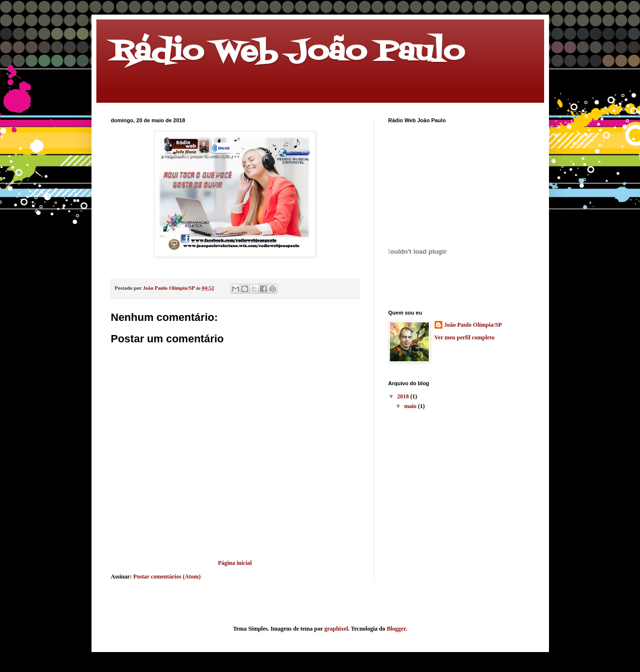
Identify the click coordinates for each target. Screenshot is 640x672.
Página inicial (235, 563)
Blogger (396, 629)
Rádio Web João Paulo (288, 52)
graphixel (336, 629)
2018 (404, 396)
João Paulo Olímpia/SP (473, 325)
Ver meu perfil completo (465, 337)
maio (411, 406)
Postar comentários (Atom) (167, 577)
